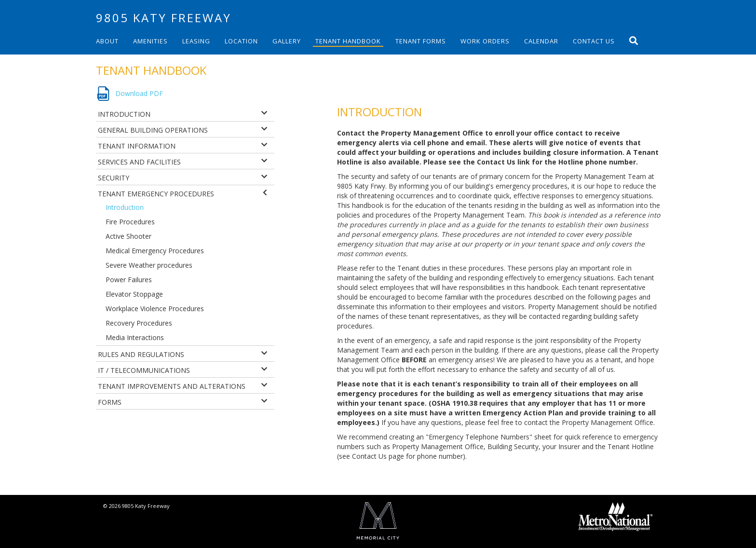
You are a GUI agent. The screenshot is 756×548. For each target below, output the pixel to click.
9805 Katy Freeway (164, 18)
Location (241, 41)
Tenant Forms (421, 41)
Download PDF (139, 93)
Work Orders (485, 41)
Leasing (196, 41)
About (107, 41)
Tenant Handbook (348, 41)
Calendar (541, 41)
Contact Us (594, 41)
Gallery (287, 41)
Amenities (150, 41)
